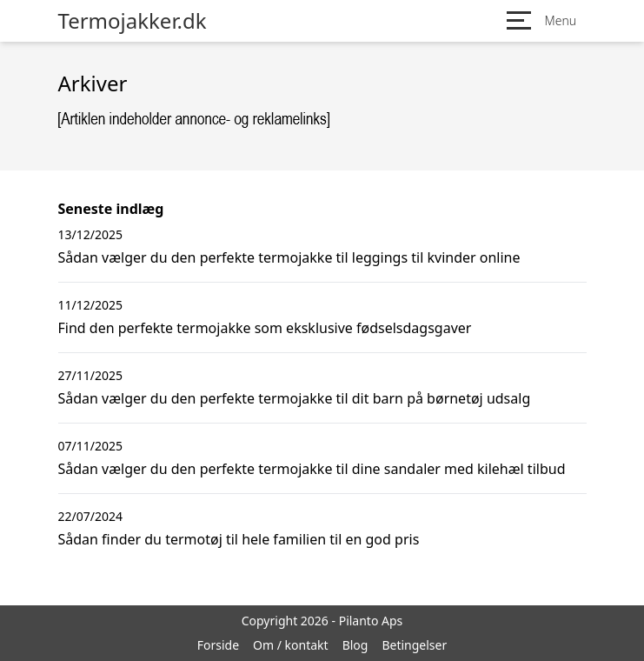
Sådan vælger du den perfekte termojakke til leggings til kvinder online (289, 257)
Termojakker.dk (133, 21)
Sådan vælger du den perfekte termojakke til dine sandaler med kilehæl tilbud (312, 469)
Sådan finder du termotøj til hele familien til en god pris (239, 539)
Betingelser (414, 645)
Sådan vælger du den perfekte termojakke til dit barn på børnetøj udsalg (295, 398)
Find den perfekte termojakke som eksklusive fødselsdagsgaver (265, 328)
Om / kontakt (291, 645)
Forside (218, 645)
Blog (355, 645)
